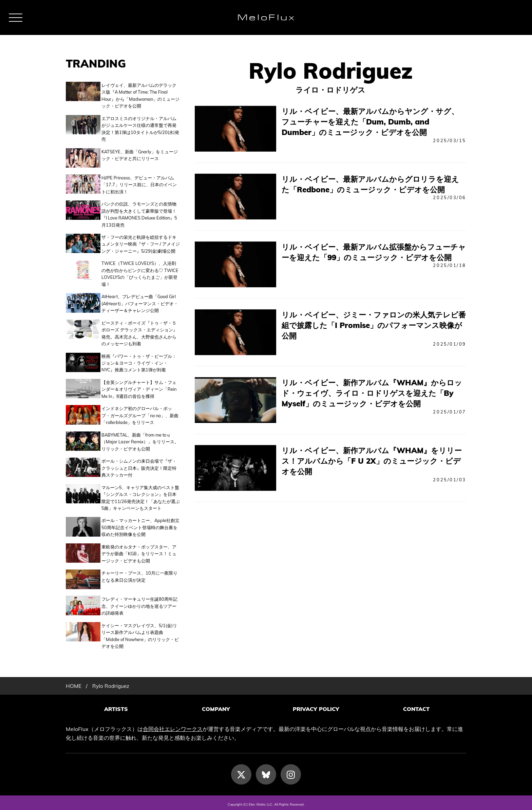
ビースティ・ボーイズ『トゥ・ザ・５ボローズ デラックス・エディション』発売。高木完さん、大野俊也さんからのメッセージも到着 (139, 332)
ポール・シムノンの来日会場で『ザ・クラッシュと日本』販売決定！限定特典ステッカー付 (139, 467)
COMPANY (216, 707)
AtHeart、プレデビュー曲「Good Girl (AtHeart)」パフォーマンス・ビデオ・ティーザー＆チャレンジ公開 (140, 302)
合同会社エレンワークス (173, 725)
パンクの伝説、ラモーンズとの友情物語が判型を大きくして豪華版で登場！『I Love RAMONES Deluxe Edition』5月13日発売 (139, 213)
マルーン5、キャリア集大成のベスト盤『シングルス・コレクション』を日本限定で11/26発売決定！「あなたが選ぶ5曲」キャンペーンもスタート (141, 496)
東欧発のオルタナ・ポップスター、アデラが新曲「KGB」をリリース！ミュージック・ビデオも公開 (139, 552)
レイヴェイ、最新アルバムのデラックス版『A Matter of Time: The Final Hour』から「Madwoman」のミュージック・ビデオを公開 (140, 95)
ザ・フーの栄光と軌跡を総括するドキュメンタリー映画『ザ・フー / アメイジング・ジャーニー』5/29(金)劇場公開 (141, 243)
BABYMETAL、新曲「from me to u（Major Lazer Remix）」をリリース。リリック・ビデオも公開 (140, 440)
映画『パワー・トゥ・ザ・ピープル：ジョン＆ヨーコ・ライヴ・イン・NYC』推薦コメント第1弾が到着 (139, 362)
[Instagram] (291, 771)
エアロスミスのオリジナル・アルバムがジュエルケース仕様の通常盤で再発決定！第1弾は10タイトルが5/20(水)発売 (140, 129)
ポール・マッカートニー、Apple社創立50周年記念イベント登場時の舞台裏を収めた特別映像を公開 (140, 526)
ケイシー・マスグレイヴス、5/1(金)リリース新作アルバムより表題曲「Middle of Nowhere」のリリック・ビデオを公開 (140, 633)
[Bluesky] (266, 771)
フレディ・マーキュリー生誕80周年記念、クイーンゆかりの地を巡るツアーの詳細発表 (139, 604)
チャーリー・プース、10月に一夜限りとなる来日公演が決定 (139, 575)
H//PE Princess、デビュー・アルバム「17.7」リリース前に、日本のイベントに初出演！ (139, 183)
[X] (241, 771)
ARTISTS (116, 707)
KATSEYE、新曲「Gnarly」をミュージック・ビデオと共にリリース (140, 155)
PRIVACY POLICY (316, 707)
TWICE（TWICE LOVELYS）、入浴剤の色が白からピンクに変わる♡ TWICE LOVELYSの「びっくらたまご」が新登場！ (140, 273)
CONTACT (416, 707)
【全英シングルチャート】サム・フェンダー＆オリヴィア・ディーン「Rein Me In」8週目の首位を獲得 (139, 388)
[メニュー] (16, 18)
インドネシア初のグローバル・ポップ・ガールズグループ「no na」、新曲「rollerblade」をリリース (140, 414)
